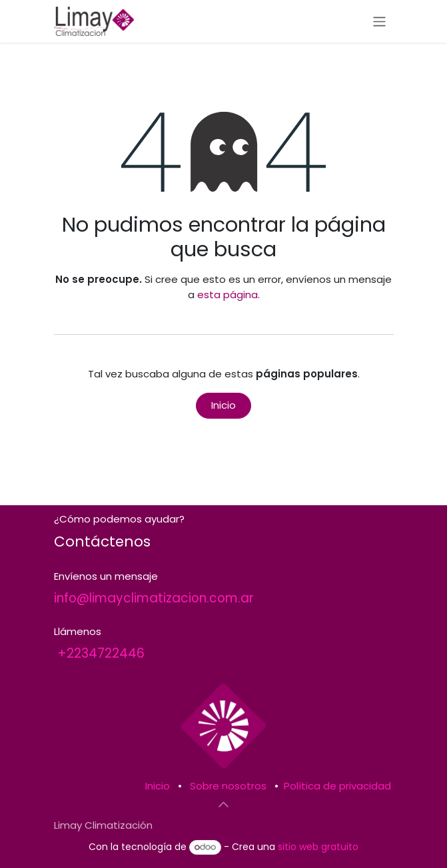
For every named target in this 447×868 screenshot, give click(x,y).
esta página (227, 295)
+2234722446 (101, 653)
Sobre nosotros (228, 786)
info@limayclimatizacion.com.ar (154, 598)
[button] (224, 805)
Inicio (223, 405)
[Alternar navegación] (379, 21)
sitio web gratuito (318, 847)
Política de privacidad (337, 786)
